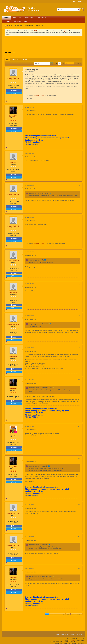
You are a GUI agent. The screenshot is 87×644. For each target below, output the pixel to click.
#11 (79, 426)
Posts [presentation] (7, 60)
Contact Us (65, 634)
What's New (17, 18)
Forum (10, 26)
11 (63, 614)
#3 (79, 154)
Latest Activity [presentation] (16, 60)
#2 (79, 107)
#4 (79, 185)
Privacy (72, 634)
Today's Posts (29, 18)
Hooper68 (13, 435)
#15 (79, 569)
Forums (7, 18)
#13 (79, 505)
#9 (79, 348)
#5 (79, 217)
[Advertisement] (46, 44)
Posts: (11, 87)
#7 (79, 284)
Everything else (18, 26)
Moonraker (13, 293)
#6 (79, 252)
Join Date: (11, 86)
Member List (18, 21)
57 (73, 614)
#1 (79, 69)
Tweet (14, 93)
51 (68, 614)
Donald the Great (13, 78)
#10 (79, 380)
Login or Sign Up (78, 1)
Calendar (26, 21)
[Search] (68, 9)
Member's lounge (28, 26)
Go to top (80, 634)
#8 (79, 316)
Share (14, 91)
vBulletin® (74, 640)
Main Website (41, 18)
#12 (79, 458)
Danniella (13, 162)
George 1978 (13, 116)
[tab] (7, 60)
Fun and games (39, 26)
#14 (79, 537)
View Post (51, 193)
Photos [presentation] (25, 60)
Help (58, 634)
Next (79, 614)
